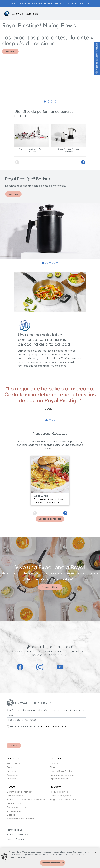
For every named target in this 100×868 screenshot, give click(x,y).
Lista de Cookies (15, 839)
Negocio (55, 787)
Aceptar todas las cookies (53, 863)
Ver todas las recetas (50, 519)
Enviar (14, 745)
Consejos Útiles (15, 811)
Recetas (55, 764)
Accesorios (12, 775)
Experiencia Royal (59, 779)
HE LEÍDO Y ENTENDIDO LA (25, 727)
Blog (52, 767)
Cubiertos (12, 771)
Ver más (13, 194)
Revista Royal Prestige (62, 771)
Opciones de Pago (16, 807)
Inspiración (57, 758)
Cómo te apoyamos (60, 796)
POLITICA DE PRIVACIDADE (53, 727)
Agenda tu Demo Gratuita (97, 58)
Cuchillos (11, 779)
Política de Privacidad (18, 834)
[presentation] (28, 734)
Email (11, 716)
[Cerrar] (96, 852)
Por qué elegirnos (59, 792)
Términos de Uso (15, 830)
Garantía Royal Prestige (19, 792)
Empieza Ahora (50, 587)
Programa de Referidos (62, 775)
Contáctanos (14, 803)
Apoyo (11, 787)
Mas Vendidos (14, 764)
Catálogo (12, 815)
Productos (13, 758)
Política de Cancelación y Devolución (26, 800)
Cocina (10, 767)
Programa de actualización (21, 819)
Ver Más (10, 51)
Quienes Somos (15, 796)
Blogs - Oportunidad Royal (64, 800)
